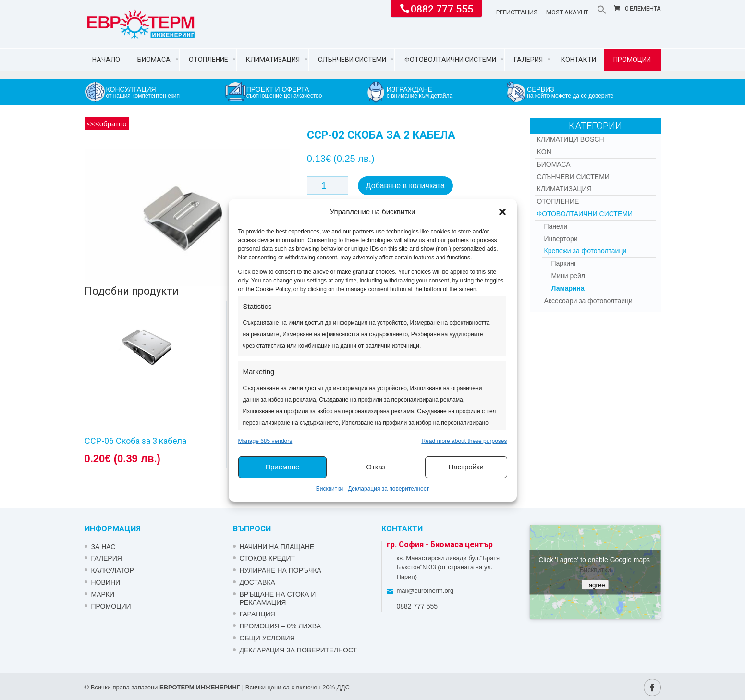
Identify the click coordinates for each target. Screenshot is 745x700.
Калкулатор (113, 570)
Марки (103, 594)
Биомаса (154, 60)
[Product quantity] (328, 185)
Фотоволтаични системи (450, 60)
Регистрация (517, 12)
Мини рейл (568, 276)
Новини (106, 582)
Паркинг (564, 263)
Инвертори (561, 239)
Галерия (528, 60)
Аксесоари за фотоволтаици (588, 301)
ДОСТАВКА (257, 582)
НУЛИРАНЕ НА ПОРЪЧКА (281, 570)
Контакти (579, 60)
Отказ (376, 467)
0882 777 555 (442, 8)
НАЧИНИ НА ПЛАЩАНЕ (277, 547)
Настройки (466, 467)
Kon (544, 152)
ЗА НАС (104, 547)
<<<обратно (107, 124)
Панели (556, 226)
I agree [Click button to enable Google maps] (595, 584)
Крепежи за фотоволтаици (586, 251)
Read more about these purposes (464, 441)
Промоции (632, 60)
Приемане (282, 467)
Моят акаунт (567, 12)
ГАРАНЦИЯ (257, 614)
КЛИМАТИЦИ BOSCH (571, 139)
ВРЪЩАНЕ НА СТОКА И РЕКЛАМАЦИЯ (278, 598)
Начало (106, 60)
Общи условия (267, 638)
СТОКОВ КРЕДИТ (268, 558)
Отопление (208, 60)
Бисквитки (330, 489)
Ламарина (568, 288)
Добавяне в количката (405, 186)
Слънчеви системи (352, 60)
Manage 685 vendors (265, 441)
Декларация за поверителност (388, 489)
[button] (502, 212)
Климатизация (273, 60)
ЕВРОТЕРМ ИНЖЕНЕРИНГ (200, 687)
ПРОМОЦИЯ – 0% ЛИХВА (281, 626)
